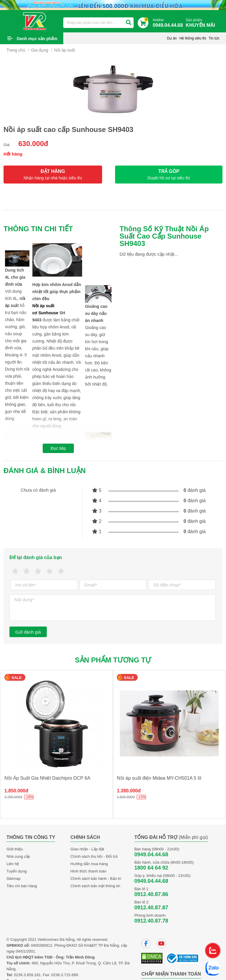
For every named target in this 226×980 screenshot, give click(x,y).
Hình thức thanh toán (88, 871)
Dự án (172, 38)
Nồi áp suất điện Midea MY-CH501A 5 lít (159, 778)
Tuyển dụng (17, 871)
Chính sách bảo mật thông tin (95, 886)
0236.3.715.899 (64, 975)
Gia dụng (40, 50)
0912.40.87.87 (151, 908)
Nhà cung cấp (18, 856)
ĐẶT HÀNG (53, 175)
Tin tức (214, 38)
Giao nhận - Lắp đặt (87, 849)
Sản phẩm (202, 23)
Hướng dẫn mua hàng (89, 864)
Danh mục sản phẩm (37, 39)
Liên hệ (13, 864)
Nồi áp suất (65, 50)
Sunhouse (48, 313)
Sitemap (14, 879)
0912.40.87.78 (151, 921)
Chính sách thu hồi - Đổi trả (94, 856)
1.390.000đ (129, 791)
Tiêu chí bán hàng (22, 886)
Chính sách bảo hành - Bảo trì (96, 879)
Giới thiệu (15, 849)
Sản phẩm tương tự (113, 660)
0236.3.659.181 (27, 975)
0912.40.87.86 (151, 894)
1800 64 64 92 (151, 868)
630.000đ (33, 144)
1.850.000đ (16, 791)
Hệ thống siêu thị (193, 38)
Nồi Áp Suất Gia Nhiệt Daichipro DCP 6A (47, 778)
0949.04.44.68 (151, 855)
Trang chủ (16, 50)
